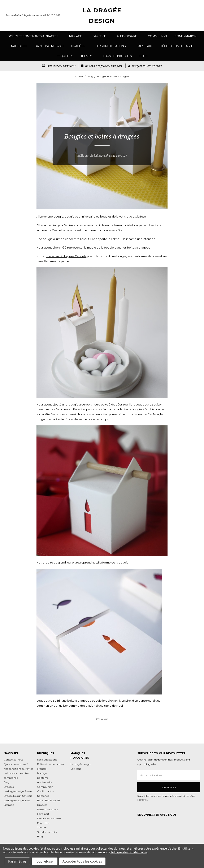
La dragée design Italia (17, 800)
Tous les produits (117, 56)
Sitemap (9, 805)
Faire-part (145, 46)
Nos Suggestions (47, 760)
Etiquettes (65, 56)
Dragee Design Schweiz (18, 796)
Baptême (101, 36)
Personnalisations (112, 46)
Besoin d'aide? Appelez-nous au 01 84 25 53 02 (33, 16)
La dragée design (81, 764)
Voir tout (76, 769)
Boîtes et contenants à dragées (35, 36)
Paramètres (17, 861)
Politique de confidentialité (129, 852)
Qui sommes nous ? (16, 764)
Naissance (19, 46)
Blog (144, 56)
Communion (157, 36)
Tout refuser (45, 861)
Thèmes (88, 56)
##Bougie (102, 719)
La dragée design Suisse (18, 791)
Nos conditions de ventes (18, 769)
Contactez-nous (14, 760)
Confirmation (185, 36)
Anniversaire (129, 36)
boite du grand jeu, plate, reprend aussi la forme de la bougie (87, 562)
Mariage (77, 36)
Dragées (79, 46)
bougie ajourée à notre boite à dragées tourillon (101, 404)
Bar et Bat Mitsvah (49, 46)
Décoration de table (176, 46)
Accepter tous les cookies (82, 861)
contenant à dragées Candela (66, 256)
